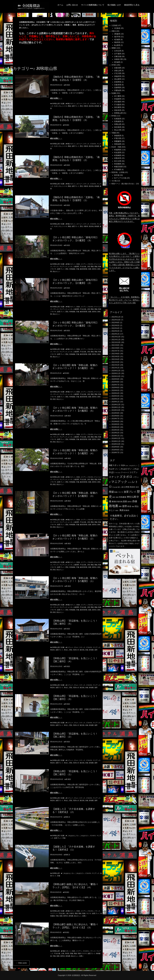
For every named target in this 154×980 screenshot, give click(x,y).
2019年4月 (116, 427)
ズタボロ (93, 104)
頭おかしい (56, 271)
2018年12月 (116, 438)
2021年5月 (116, 356)
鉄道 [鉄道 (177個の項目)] (129, 506)
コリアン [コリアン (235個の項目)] (133, 472)
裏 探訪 (68, 85)
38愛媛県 (118, 141)
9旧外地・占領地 (118, 172)
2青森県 (117, 34)
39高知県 (118, 144)
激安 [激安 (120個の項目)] (114, 497)
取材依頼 (58, 33)
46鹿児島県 (118, 167)
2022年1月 (116, 334)
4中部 (114, 65)
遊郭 (96, 650)
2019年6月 (116, 421)
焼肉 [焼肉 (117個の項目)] (117, 497)
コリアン (84, 264)
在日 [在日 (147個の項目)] (137, 487)
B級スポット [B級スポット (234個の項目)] (115, 465)
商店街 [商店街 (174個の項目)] (133, 487)
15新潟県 (118, 68)
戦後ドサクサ (87, 913)
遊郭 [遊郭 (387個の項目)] (125, 506)
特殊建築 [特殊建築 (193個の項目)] (123, 497)
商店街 (53, 650)
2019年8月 (116, 416)
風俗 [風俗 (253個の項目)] (122, 510)
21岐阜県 (118, 85)
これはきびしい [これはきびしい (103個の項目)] (133, 466)
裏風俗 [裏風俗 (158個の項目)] (114, 502)
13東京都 (118, 56)
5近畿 (62, 104)
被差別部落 (84, 269)
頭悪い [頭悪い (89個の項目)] (117, 511)
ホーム (60, 5)
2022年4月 (116, 328)
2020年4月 (116, 393)
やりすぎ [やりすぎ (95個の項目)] (118, 473)
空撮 (78, 269)
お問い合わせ (72, 5)
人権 (88, 266)
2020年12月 (116, 371)
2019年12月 (116, 405)
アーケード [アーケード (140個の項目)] (125, 472)
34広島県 (118, 127)
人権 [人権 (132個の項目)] (122, 487)
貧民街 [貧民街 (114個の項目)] (130, 502)
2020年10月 (116, 376)
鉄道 (54, 399)
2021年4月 (116, 359)
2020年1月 (116, 402)
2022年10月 (116, 320)
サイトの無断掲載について (93, 5)
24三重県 (118, 96)
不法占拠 (83, 266)
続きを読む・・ (56, 98)
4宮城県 (117, 40)
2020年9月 (116, 379)
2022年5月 (116, 325)
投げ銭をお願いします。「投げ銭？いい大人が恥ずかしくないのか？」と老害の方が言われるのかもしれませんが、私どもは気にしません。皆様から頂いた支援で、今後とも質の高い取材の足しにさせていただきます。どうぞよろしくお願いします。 (124, 262)
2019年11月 (116, 407)
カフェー (79, 104)
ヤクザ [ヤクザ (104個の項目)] (130, 482)
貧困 (90, 269)
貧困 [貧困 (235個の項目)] (125, 501)
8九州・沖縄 (116, 147)
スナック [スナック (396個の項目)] (114, 477)
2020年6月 (116, 388)
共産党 (72, 913)
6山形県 (117, 45)
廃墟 (69, 106)
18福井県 (118, 76)
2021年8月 (116, 348)
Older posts (21, 963)
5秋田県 (117, 42)
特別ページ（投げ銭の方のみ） (123, 184)
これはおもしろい (73, 836)
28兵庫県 (118, 107)
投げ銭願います (114, 5)
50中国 (117, 175)
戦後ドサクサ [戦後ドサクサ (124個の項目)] (119, 492)
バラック (56, 266)
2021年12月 (116, 337)
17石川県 (118, 73)
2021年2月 (116, 365)
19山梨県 (118, 79)
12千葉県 (118, 54)
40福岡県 (118, 150)
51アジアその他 (120, 178)
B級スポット (71, 104)
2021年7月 (116, 351)
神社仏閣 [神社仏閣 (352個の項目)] (131, 497)
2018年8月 (116, 450)
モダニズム (58, 106)
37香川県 (118, 138)
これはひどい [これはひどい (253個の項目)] (125, 469)
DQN (78, 264)
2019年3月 (116, 430)
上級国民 (76, 266)
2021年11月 (116, 340)
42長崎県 (118, 155)
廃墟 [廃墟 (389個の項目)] (111, 492)
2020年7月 (116, 385)
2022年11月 (116, 317)
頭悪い (84, 916)
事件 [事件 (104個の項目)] (119, 487)
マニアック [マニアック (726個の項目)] (119, 482)
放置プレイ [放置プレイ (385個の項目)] (130, 492)
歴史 (81, 106)
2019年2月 (116, 433)
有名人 (66, 650)
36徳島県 (118, 136)
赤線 (87, 650)
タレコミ (39, 39)
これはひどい (84, 836)
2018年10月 (116, 444)
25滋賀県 (118, 99)
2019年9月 (116, 413)
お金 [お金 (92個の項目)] (127, 466)
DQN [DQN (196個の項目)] (123, 465)
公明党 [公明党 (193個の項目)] (127, 487)
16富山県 (118, 71)
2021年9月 (116, 345)
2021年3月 (116, 362)
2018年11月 (116, 441)
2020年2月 (116, 399)
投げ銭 (28, 42)
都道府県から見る (132, 5)
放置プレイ (75, 106)
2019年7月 (116, 419)
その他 (114, 181)
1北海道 (114, 25)
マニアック (63, 266)
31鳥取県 (118, 119)
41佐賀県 (118, 153)
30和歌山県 (56, 104)
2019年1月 (116, 436)
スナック (86, 104)
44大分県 (118, 161)
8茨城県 (117, 62)
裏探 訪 (68, 817)
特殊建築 (72, 269)
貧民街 (94, 269)
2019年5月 (116, 424)
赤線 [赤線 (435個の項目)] (135, 501)
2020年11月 (116, 373)
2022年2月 (116, 331)
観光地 (91, 106)
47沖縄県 (118, 170)
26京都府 (118, 102)
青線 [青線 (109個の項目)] (133, 507)
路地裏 (97, 106)
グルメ (76, 647)
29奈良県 (118, 110)
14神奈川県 (118, 59)
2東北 (114, 31)
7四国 (114, 133)
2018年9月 (116, 447)
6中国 (114, 116)
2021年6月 (116, 354)
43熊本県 (118, 158)
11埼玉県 (118, 51)
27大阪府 (118, 105)
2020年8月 (116, 382)
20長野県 (118, 82)
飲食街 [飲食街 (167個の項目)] (127, 510)
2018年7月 (116, 453)
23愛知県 (118, 90)
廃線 (96, 266)
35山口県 (118, 130)
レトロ (65, 106)
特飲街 (86, 106)
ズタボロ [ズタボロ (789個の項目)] (126, 477)
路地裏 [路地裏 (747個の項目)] (114, 506)
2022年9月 (116, 323)
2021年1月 (116, 368)
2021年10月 (116, 342)
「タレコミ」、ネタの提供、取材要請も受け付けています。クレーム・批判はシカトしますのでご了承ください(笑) (124, 300)
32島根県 (118, 121)
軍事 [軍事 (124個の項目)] (120, 506)
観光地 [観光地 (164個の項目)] (120, 502)
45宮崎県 (118, 164)
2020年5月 (116, 390)
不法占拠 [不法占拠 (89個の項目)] (115, 487)
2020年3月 (116, 396)
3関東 (114, 48)
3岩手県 (117, 37)
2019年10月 (116, 410)
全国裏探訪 (76, 975)
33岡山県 (118, 124)
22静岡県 (118, 88)
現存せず (76, 650)
